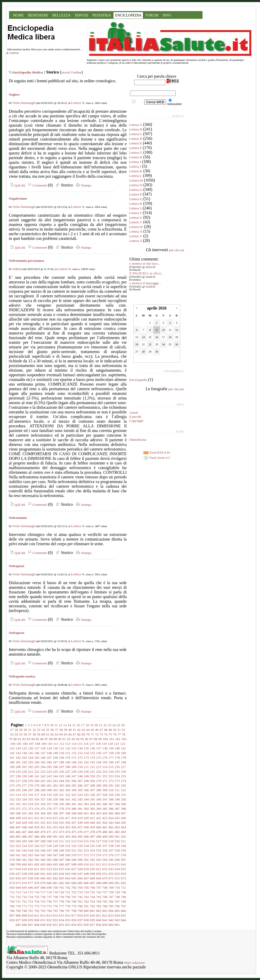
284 (68, 785)
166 (43, 758)
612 (99, 864)
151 (68, 753)
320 (55, 795)
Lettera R (136, 204)
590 (80, 860)
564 (37, 855)
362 (80, 804)
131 (62, 748)
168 (55, 758)
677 (31, 883)
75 (110, 734)
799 (80, 911)
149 (55, 753)
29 (21, 730)
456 (74, 827)
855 (80, 925)
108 (37, 744)
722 (74, 892)
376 (49, 809)
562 (25, 855)
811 (37, 915)
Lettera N (78, 103)
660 (43, 878)
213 (99, 767)
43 (83, 730)
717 (43, 892)
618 (18, 869)
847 (31, 925)
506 (31, 841)
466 (18, 832)
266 (74, 781)
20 (96, 725)
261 (43, 781)
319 (49, 795)
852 (62, 925)
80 (15, 739)
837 (80, 920)
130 (55, 748)
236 (124, 771)
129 (49, 748)
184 (37, 762)
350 (124, 799)
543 (25, 850)
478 (93, 832)
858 (99, 925)
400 (80, 813)
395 (49, 813)
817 (74, 915)
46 (97, 730)
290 (105, 785)
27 (12, 730)
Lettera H (136, 157)
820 (92, 915)
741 (74, 897)
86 (42, 739)
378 (62, 809)
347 (105, 799)
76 (115, 734)
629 (86, 869)
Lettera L (136, 176)
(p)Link (17, 185)
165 (37, 758)
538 (111, 846)
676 (25, 883)
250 (93, 776)
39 (65, 730)
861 (117, 925)
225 (55, 771)
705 (86, 888)
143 (18, 753)
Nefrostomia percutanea (26, 261)
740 (68, 897)
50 (115, 730)
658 (31, 878)
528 (49, 846)
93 (73, 739)
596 (117, 860)
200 (18, 767)
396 (55, 813)
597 (124, 860)
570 (74, 855)
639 (31, 874)
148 (49, 753)
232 (99, 771)
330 (117, 795)
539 (117, 846)
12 (60, 725)
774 (43, 906)
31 (30, 730)
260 (37, 781)
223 (43, 771)
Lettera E (136, 143)
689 (105, 883)
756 (49, 901)
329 (111, 795)
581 (25, 860)
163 (25, 758)
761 (80, 901)
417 (68, 818)
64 (61, 734)
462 (111, 827)
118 (98, 744)
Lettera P (135, 194)
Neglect (14, 95)
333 (18, 799)
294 (12, 790)
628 (80, 869)
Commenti (37, 185)
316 (31, 795)
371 (18, 809)
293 (124, 785)
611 (93, 864)
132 (68, 748)
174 (93, 758)
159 (117, 753)
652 (111, 874)
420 (86, 818)
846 (25, 925)
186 (49, 762)
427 (12, 823)
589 (74, 860)
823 (111, 915)
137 (99, 748)
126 (31, 748)
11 (56, 725)
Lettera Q (136, 199)
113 (68, 744)
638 (25, 874)
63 (57, 734)
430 (31, 823)
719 (55, 892)
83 (29, 739)
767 (117, 901)
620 (31, 869)
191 (80, 762)
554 (93, 850)
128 (43, 748)
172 (80, 758)
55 (21, 734)
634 (117, 869)
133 (74, 748)
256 (12, 781)
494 (74, 836)
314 (18, 795)
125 (25, 748)
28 (16, 730)
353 (25, 804)
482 (117, 832)
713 (18, 892)
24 (114, 725)
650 (99, 874)
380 (74, 809)
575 (105, 855)
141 (124, 748)
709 (111, 888)
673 (124, 878)
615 (117, 864)
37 (57, 730)
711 (124, 888)
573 (93, 855)
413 (43, 818)
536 (99, 846)
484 (12, 836)
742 (80, 897)
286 (80, 785)
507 (37, 841)
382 (86, 809)
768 (124, 901)
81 (19, 739)
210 (80, 767)
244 (55, 776)
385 (105, 809)
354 (31, 804)
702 (68, 888)
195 (105, 762)
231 (93, 771)
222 (37, 771)
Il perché (135, 417)
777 (62, 906)
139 (111, 748)
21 (100, 725)
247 (74, 776)
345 (93, 799)
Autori (134, 413)
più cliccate (176, 389)
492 (62, 836)
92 (69, 739)
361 (74, 804)
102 (118, 739)
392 (31, 813)
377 (55, 809)
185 (43, 762)
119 (104, 744)
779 (74, 906)
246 (68, 776)
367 (111, 804)
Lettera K (136, 171)
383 (93, 809)
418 (74, 818)
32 (34, 730)
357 (49, 804)
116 (86, 744)
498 (99, 836)
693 (12, 888)
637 (18, 874)
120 (110, 744)
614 (111, 864)
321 (62, 795)
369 (124, 804)
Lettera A (136, 125)
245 (62, 776)
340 (62, 799)
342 (74, 799)
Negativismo (18, 198)
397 (62, 813)
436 (68, 823)
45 (92, 730)
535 (93, 846)
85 (38, 739)
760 (74, 901)
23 (109, 725)
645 (68, 874)
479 (99, 832)
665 (74, 878)
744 (93, 897)
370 (12, 809)
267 (80, 781)
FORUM (152, 15)
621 (37, 869)
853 (68, 925)
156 (99, 753)
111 (56, 744)
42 (79, 730)
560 (12, 855)
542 (18, 850)
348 (111, 799)
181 (18, 762)
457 (80, 827)
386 (111, 809)
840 (99, 920)
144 (25, 753)
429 (25, 823)
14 (69, 725)
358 (55, 804)
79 (11, 739)
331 (124, 795)
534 (86, 846)
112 (62, 744)
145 (31, 753)
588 (68, 860)
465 (12, 832)
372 (25, 809)
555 (99, 850)
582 (31, 860)
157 (105, 753)
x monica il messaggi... (145, 283)
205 (49, 767)
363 (86, 804)
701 (62, 888)
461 (105, 827)
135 (86, 748)
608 (74, 864)
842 (111, 920)
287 (86, 785)
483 (124, 832)
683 (68, 883)
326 (93, 795)
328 (105, 795)
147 (43, 753)
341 (68, 799)
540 (124, 846)
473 (62, 832)
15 (74, 725)
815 (61, 915)
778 (68, 906)
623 (49, 869)
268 (86, 781)
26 (123, 725)
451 (43, 827)
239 (25, 776)
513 (74, 841)
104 (13, 744)
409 (18, 818)
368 (117, 804)
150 (62, 753)
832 (49, 920)
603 (43, 864)
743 (86, 897)
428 (18, 823)
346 (99, 799)
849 (43, 925)
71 (92, 734)
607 (68, 864)
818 (80, 915)
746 (105, 897)
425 (117, 818)
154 (86, 753)
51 (119, 730)
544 (31, 850)
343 (80, 799)
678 (37, 883)
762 (86, 901)
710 (117, 888)
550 (68, 850)
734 (31, 897)
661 (49, 878)
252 (105, 776)
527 (43, 846)
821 (99, 915)
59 (39, 734)
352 (18, 804)
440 (93, 823)
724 (86, 892)
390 (18, 813)
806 (124, 911)
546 (43, 850)
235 (117, 771)
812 (43, 915)
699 (49, 888)
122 (123, 744)
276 (18, 785)
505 (25, 841)
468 (31, 832)
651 (105, 874)
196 (111, 762)
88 (51, 739)
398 (68, 813)
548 (55, 850)
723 (80, 892)
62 (52, 734)
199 (12, 767)
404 (105, 813)
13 (65, 725)
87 (46, 739)
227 (68, 771)
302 (62, 790)
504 (18, 841)
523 (18, 846)
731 (12, 897)
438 (80, 823)
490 (49, 836)
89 (55, 739)
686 (86, 883)
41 (74, 730)
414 (49, 818)
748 (117, 897)
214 (105, 767)
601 (31, 864)
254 (117, 776)
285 (74, 785)
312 (123, 790)
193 (93, 762)
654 (124, 874)
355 (37, 804)
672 (117, 878)
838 (86, 920)
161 (12, 758)
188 (62, 762)
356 (43, 804)
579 (12, 860)
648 (86, 874)
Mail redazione (135, 963)
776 (55, 906)
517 (99, 841)
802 (99, 911)
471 (49, 832)
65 (65, 734)
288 (93, 785)
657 (25, 878)
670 (105, 878)
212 (92, 767)
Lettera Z (136, 241)
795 (55, 911)
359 (62, 804)
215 (111, 767)
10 (51, 725)
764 (99, 901)
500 (111, 836)
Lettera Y (136, 236)
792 (37, 911)
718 (49, 892)
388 (124, 809)
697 (37, 888)
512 (68, 841)
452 (49, 827)
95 (82, 739)
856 (86, 925)
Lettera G (136, 153)
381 (80, 809)
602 (37, 864)
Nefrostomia (18, 518)
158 (111, 753)
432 (43, 823)
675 (18, 883)
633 (111, 869)
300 (49, 790)
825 (123, 915)
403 (99, 813)
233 (105, 771)
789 (18, 911)
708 (105, 888)
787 (124, 906)
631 (99, 869)
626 (68, 869)
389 (12, 813)
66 (70, 734)
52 (123, 730)
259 (31, 781)
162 (18, 758)
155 (93, 753)
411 (31, 818)
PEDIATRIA (102, 15)
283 (62, 785)
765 (105, 901)
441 (99, 823)
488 (37, 836)
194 (99, 762)
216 (117, 767)
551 (74, 850)
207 (62, 767)
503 (12, 841)
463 (117, 827)
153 (80, 753)
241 (37, 776)
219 (18, 771)
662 (55, 878)
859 (105, 925)
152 (74, 753)
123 (12, 748)
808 (18, 915)
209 (74, 767)
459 (93, 827)
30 (25, 730)
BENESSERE (38, 15)
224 (49, 771)
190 (74, 762)
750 (12, 901)
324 (80, 795)
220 (25, 771)
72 (97, 734)
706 (93, 888)
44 (88, 730)
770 (18, 906)
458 (86, 827)
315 (25, 795)
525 (31, 846)
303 (68, 790)
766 (111, 901)
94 (78, 739)
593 (99, 860)
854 (74, 925)
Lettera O (136, 190)
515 (86, 841)
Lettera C (136, 134)
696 (31, 888)
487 (31, 836)
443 (111, 823)
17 (83, 725)
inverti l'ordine (71, 72)
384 (99, 809)
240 (31, 776)
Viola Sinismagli (24, 103)
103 (124, 739)
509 (49, 841)
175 (99, 758)
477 (86, 832)
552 (80, 850)
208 (68, 767)
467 (25, 832)
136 (93, 748)
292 (117, 785)
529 (55, 846)
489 (43, 836)
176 (105, 758)
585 (49, 860)
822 (105, 915)
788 (12, 911)
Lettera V (136, 222)
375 (43, 809)
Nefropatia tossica (22, 676)
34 (43, 730)
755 (43, 901)
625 (62, 869)
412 (37, 818)
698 (43, 888)
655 (12, 878)
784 (105, 906)
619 (25, 869)
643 (55, 874)
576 (111, 855)
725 (93, 892)
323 (74, 795)
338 (49, 799)
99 (100, 739)
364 (93, 804)
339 (55, 799)
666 (80, 878)
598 (12, 864)
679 (43, 883)
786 (117, 906)
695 (25, 888)
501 (117, 836)
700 (55, 888)
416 (61, 818)
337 (43, 799)
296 (25, 790)
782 (93, 906)
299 (43, 790)
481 (111, 832)
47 (101, 730)
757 (55, 901)
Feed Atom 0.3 (157, 458)
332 (12, 799)
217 (123, 767)
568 (62, 855)
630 (93, 869)
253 (111, 776)
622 (43, 869)
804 (111, 911)
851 (55, 925)
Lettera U (136, 218)
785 (111, 906)
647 (80, 874)
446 (12, 827)
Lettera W (136, 227)
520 (117, 841)
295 (18, 790)
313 (12, 795)
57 (30, 734)
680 (49, 883)
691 (117, 883)
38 (61, 730)
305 (80, 790)
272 (111, 781)
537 (105, 846)
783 (99, 906)
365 (99, 804)
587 (62, 860)
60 (43, 734)
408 (12, 818)
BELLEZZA (62, 15)
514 (80, 841)
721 (68, 892)
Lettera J (135, 166)
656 (18, 878)
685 (80, 883)
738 (55, 897)
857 (93, 925)
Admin (14, 53)
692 (124, 883)
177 (111, 758)
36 (52, 730)
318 (43, 795)
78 (123, 734)
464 (124, 827)
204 (43, 767)
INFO (167, 15)
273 (117, 781)
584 (43, 860)
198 (124, 762)
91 (64, 739)
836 (74, 920)
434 (55, 823)
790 (25, 911)
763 (93, 901)
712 (12, 892)
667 (86, 878)
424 (111, 818)
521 (123, 841)
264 (62, 781)
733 (25, 897)
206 (55, 767)
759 (68, 901)
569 (68, 855)
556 (105, 850)
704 (80, 888)
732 (18, 897)
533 (80, 846)
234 (111, 771)
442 (105, 823)
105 (19, 744)
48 (106, 730)
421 (92, 818)
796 (62, 911)
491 (55, 836)
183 (31, 762)
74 (106, 734)
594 (105, 860)
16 (78, 725)
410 (25, 818)
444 (117, 823)
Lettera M (136, 180)
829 (31, 920)
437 (74, 823)
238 (18, 776)
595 (111, 860)
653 (117, 874)
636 (12, 874)
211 (86, 767)
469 (37, 832)
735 (37, 897)
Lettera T (136, 213)
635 (124, 869)
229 (80, 771)
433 (49, 823)
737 (49, 897)
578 (124, 855)
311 (117, 790)
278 (31, 785)
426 (123, 818)
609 (80, 864)
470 (43, 832)
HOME (18, 15)
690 (111, 883)
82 (24, 739)
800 (86, 911)
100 (105, 739)
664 (68, 878)
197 (117, 762)
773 (37, 906)
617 (12, 869)
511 (62, 841)
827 (18, 920)
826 (12, 920)
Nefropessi (17, 633)
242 (43, 776)
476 (80, 832)
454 (62, 827)
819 (86, 915)
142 (12, 753)
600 (25, 864)
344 (86, 799)
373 (31, 809)
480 (105, 832)
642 (49, 874)
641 (43, 874)
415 (55, 818)
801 (93, 911)
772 (31, 906)
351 (12, 804)
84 (33, 739)
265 (68, 781)
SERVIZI (82, 15)
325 (86, 795)
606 (62, 864)
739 (62, 897)
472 (55, 832)
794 (49, 911)
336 (37, 799)
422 (99, 818)
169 (62, 758)
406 (117, 813)
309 (105, 790)
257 (18, 781)
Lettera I (135, 162)
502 (124, 836)
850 (49, 925)
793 (43, 911)
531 (68, 846)
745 (99, 897)
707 (99, 888)
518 (105, 841)
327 (99, 795)
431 (37, 823)
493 (68, 836)
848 (37, 925)
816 (68, 915)
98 (96, 739)
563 (31, 855)
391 (25, 813)
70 (88, 734)
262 (49, 781)
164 (31, 758)
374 (37, 809)
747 (111, 897)
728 (111, 892)
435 (62, 823)
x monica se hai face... (145, 263)
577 (117, 855)
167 (49, 758)
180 (12, 762)
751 (18, 901)
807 (12, 915)
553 (86, 850)
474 (68, 832)
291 (111, 785)
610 (86, 864)
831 (43, 920)
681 (55, 883)
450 (37, 827)
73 (101, 734)
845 (18, 925)
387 (117, 809)
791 (31, 911)
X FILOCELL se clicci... (146, 273)
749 (124, 897)
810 (31, 915)
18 (87, 725)
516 (92, 841)
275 (12, 785)
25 (119, 725)
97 (91, 739)
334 (25, 799)
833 (55, 920)
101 (111, 739)
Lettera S (135, 208)
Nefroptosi (17, 566)
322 (68, 795)
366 (105, 804)
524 (25, 846)
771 (25, 906)
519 (111, 841)
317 (37, 795)
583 (37, 860)
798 (74, 911)
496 (86, 836)
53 (12, 734)
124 (18, 748)
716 (37, 892)
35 (48, 730)
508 (43, 841)
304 (74, 790)
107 (31, 744)
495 (80, 836)
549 (62, 850)
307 (93, 790)
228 (74, 771)
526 (37, 846)
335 (31, 799)
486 (25, 836)
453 (55, 827)
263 (55, 781)
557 (111, 850)
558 (117, 850)
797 (68, 911)
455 (68, 827)
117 (92, 744)
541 (12, 850)
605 (55, 864)
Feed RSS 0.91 (157, 452)
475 (74, 832)
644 (62, 874)
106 (25, 744)
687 (93, 883)
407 (124, 813)
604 (49, 864)
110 (50, 744)
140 (117, 748)
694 (18, 888)
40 (70, 730)
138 (105, 748)
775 (49, 906)
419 (80, 818)
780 (80, 906)
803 (105, 911)
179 (124, 758)
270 (99, 781)
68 (79, 734)
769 (12, 906)
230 (86, 771)
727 (105, 892)
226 (62, 771)
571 (80, 855)
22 (105, 725)
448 (25, 827)
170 (68, 758)
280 (43, 785)
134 (80, 748)
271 (105, 781)
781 (86, 906)
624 (55, 869)
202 (31, 767)
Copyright (136, 421)
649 (93, 874)
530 (62, 846)
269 (93, 781)
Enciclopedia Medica (27, 72)
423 (105, 818)
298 (37, 790)
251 (99, 776)
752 (25, 901)
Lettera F (135, 148)
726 (99, 892)
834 (62, 920)
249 (86, 776)
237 (12, 776)
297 (31, 790)
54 (16, 734)
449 (31, 827)
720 (62, 892)
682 (62, 883)
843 (117, 920)
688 (99, 883)
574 (99, 855)
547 (49, 850)
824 (117, 915)
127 (37, 748)
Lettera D (136, 139)
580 (18, 860)
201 (25, 767)
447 (18, 827)
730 (124, 892)
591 (86, 860)
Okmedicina (138, 440)
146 (37, 753)
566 (49, 855)
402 (93, 813)
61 (48, 734)
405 (111, 813)
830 (37, 920)
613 (105, 864)
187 (55, 762)
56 (25, 734)
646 (74, 874)
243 (49, 776)
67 (74, 734)
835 (68, 920)
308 (99, 790)
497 (93, 836)
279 (37, 785)
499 (105, 836)
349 (117, 799)
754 (37, 901)
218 (12, 771)
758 (62, 901)
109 (44, 744)
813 (49, 915)
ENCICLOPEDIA (128, 15)
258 (25, 781)
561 (18, 855)
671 (111, 878)
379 (68, 809)
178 (117, 758)
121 (117, 744)
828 (25, 920)
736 (43, 897)
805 (117, 911)
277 (25, 785)
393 (37, 813)
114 (74, 744)
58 (34, 734)
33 (39, 730)
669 (99, 878)
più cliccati (177, 250)
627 (74, 869)
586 (55, 860)
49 (110, 730)
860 (111, 925)
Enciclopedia (138, 380)
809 (25, 915)
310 (111, 790)
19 (92, 725)
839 (93, 920)
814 (55, 915)
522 (12, 846)
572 (86, 855)
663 (62, 878)
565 (43, 855)
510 (55, 841)
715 (31, 892)
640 (37, 874)
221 (31, 771)
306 (86, 790)
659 (37, 878)
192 (86, 762)
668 (93, 878)
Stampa (83, 185)
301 (55, 790)
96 (87, 739)
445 (124, 823)
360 (68, 804)
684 (74, 883)
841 (105, 920)
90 (60, 739)
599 (18, 864)
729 (117, 892)
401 (86, 813)
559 (124, 850)
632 (105, 869)
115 (80, 744)
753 (31, 901)
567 (55, 855)
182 (25, 762)
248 (80, 776)
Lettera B (136, 129)
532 (74, 846)
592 (93, 860)
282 (55, 785)
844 (124, 920)
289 (99, 785)
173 (86, 758)
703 (74, 888)
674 (12, 883)
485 (18, 836)
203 (37, 767)
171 (74, 758)
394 (43, 813)
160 (124, 753)
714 (25, 892)
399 (74, 813)
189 (68, 762)
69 (83, 734)
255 (124, 776)
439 (86, 823)
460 (99, 827)
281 (49, 785)
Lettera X (136, 231)
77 (119, 734)
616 (123, 864)
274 (124, 781)
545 (37, 850)
